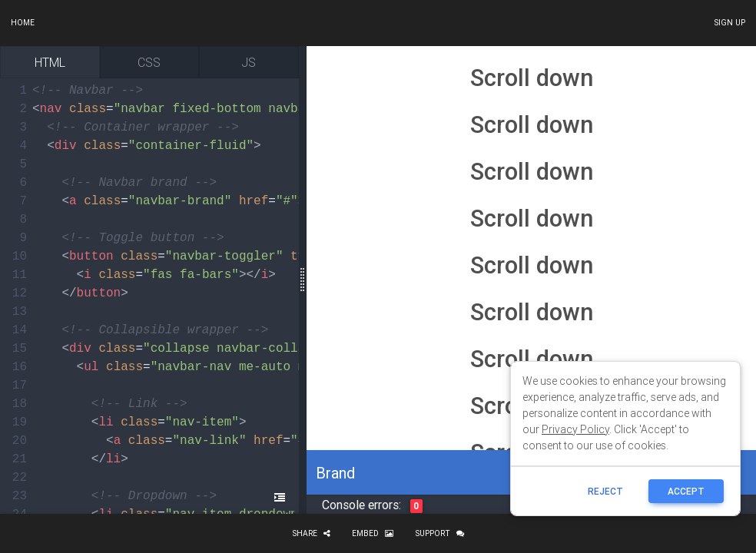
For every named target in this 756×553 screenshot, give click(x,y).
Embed (373, 533)
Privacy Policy (575, 429)
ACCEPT (686, 491)
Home (23, 23)
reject (605, 491)
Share (311, 533)
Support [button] (439, 533)
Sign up (729, 23)
